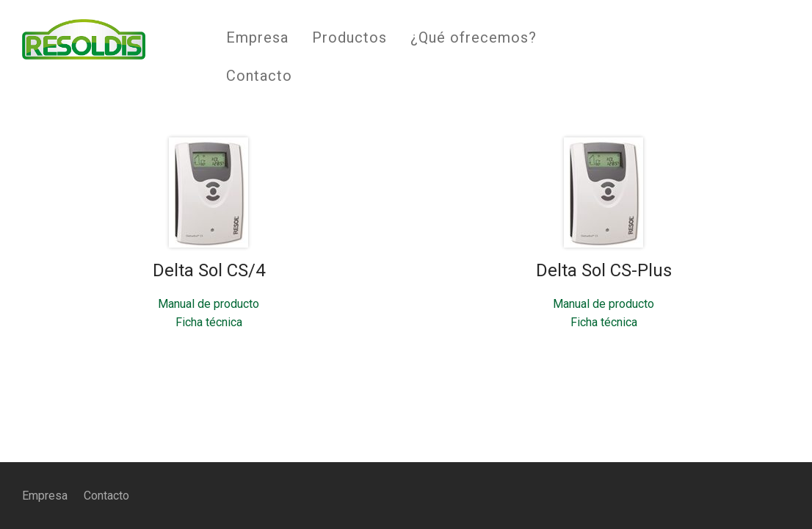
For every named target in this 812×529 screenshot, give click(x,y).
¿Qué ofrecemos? (474, 37)
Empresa (257, 37)
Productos (349, 37)
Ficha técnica (209, 322)
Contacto (259, 76)
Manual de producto (209, 304)
